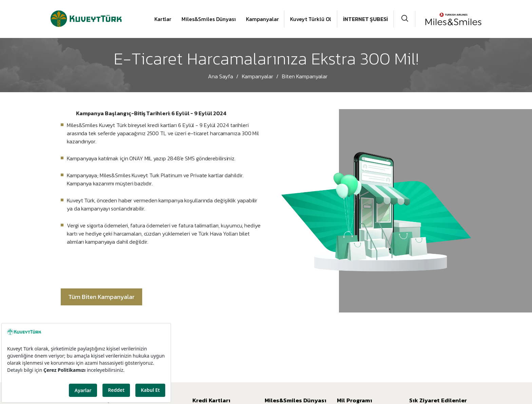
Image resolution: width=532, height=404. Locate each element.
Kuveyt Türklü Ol (311, 19)
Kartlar (163, 19)
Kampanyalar (262, 19)
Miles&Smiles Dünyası (209, 19)
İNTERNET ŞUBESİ (365, 19)
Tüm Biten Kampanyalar (101, 297)
